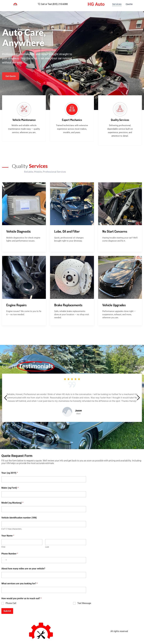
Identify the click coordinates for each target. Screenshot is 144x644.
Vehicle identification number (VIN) (19, 518)
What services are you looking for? (20, 584)
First (3, 547)
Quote (129, 4)
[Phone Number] (44, 560)
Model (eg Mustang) (12, 503)
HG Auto (96, 4)
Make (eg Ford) (10, 488)
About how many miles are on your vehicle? (23, 569)
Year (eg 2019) (10, 473)
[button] (6, 398)
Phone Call (11, 603)
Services (117, 4)
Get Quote (11, 76)
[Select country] (4, 560)
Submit (7, 611)
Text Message (84, 603)
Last (47, 547)
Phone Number (10, 554)
